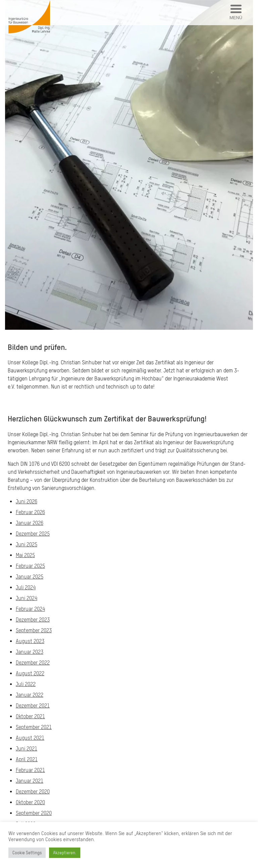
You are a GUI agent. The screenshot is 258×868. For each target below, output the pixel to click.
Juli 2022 (26, 684)
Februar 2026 (30, 512)
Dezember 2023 (33, 620)
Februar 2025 (30, 566)
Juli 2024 (26, 587)
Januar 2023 (30, 652)
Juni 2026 (27, 501)
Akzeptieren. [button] (65, 853)
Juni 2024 (27, 598)
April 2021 (27, 759)
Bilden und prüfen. (37, 347)
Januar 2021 (30, 781)
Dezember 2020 (33, 791)
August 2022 (30, 673)
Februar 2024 (30, 609)
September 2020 (34, 813)
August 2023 (30, 641)
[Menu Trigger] (236, 13)
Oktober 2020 (30, 802)
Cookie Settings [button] (27, 853)
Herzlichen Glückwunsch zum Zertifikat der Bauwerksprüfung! (107, 419)
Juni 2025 (27, 544)
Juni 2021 (27, 748)
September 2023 (34, 630)
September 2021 (34, 727)
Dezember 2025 (33, 534)
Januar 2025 (30, 577)
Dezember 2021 (33, 705)
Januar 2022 (30, 695)
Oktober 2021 (30, 716)
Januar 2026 (30, 523)
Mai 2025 (25, 555)
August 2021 (30, 738)
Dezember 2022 (33, 663)
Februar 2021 (30, 770)
